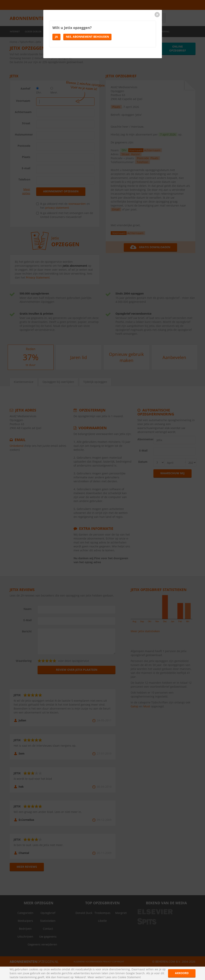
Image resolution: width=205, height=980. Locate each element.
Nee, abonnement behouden (87, 37)
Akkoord (182, 973)
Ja (56, 37)
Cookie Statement (129, 977)
